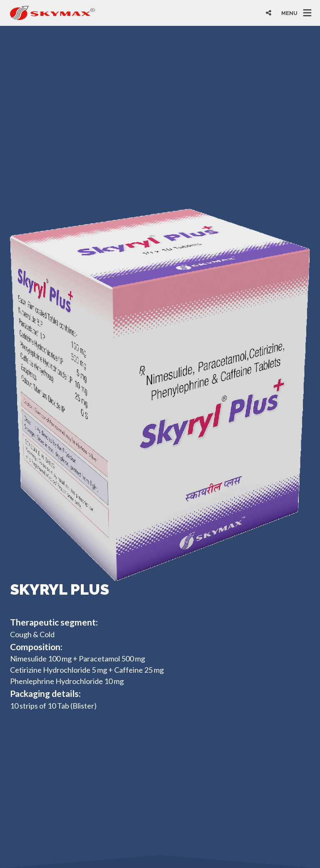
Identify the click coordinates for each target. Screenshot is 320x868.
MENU (289, 13)
